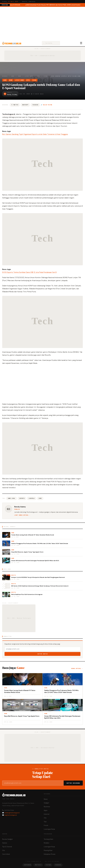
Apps (38, 76)
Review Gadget (7, 839)
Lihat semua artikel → (22, 515)
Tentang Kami (48, 839)
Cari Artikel (6, 854)
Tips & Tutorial (7, 847)
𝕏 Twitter (15, 105)
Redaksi (47, 843)
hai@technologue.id (10, 815)
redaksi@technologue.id (12, 813)
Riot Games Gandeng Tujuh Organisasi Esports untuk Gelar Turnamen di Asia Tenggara (35, 134)
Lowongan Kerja (49, 829)
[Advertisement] (42, 23)
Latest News (29, 76)
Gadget (46, 803)
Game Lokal (12, 498)
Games (5, 843)
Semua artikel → (77, 668)
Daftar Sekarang (73, 783)
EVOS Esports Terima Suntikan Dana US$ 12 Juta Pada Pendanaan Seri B (29, 272)
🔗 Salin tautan (46, 105)
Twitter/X (38, 865)
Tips (45, 822)
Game (13, 76)
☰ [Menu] (81, 43)
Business (47, 807)
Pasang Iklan (48, 850)
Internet (47, 814)
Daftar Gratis (43, 654)
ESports (22, 498)
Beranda (5, 76)
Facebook (35, 105)
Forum (45, 76)
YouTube (48, 865)
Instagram (27, 865)
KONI (40, 498)
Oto (45, 818)
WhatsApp (25, 105)
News (20, 76)
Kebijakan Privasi (50, 854)
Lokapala (32, 498)
